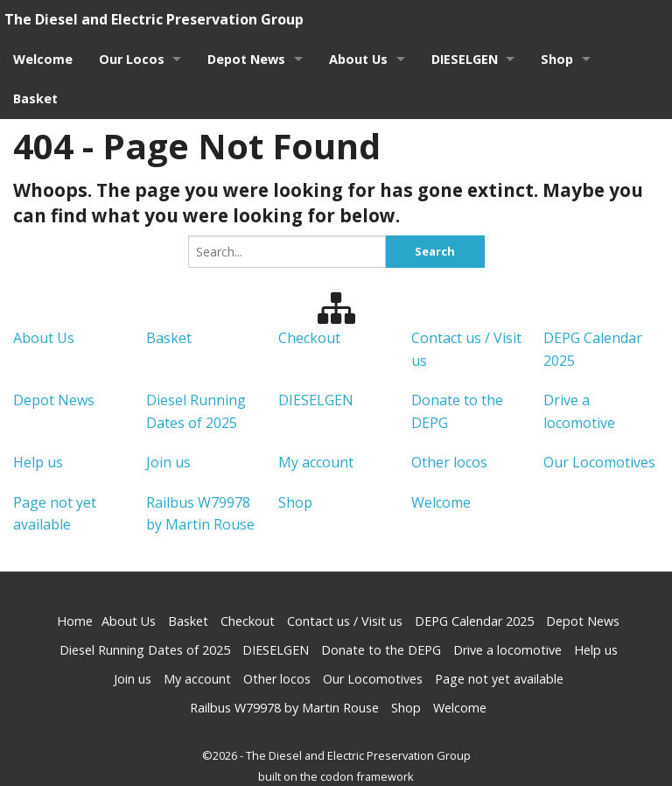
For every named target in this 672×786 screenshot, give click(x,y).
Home (75, 621)
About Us (359, 59)
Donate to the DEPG (381, 650)
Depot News (247, 59)
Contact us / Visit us (345, 621)
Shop (559, 59)
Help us (38, 462)
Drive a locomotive (507, 650)
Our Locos (132, 59)
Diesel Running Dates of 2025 (145, 650)
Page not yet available (499, 679)
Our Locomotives (599, 462)
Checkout (309, 337)
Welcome (43, 59)
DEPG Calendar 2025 (474, 621)
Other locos (449, 462)
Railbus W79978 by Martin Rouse (284, 708)
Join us (168, 462)
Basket (35, 98)
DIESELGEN (465, 59)
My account (316, 462)
